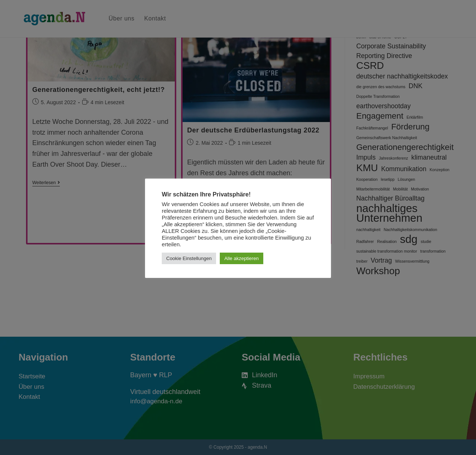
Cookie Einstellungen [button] (189, 258)
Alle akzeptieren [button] (242, 258)
